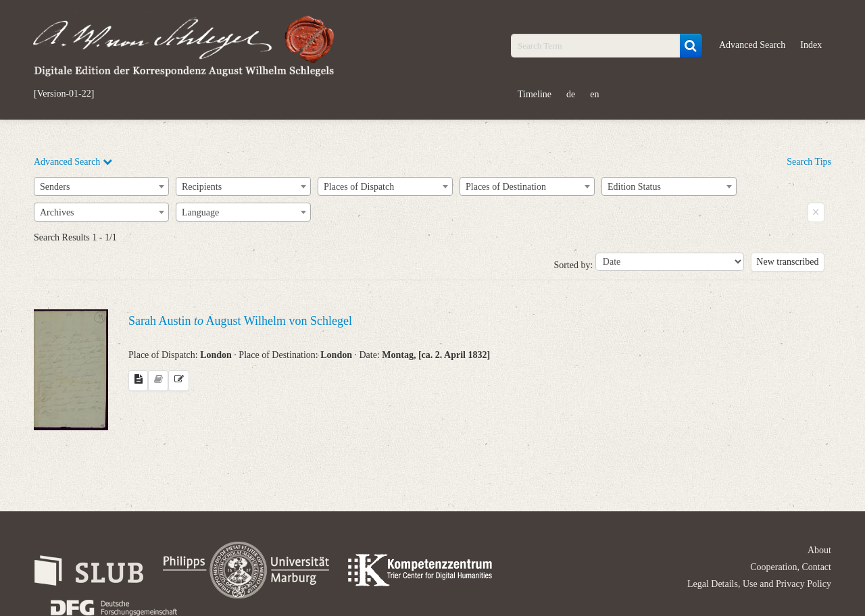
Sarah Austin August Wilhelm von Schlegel (240, 321)
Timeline (535, 94)
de (571, 94)
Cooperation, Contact (791, 567)
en (594, 94)
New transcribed (787, 262)
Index (811, 45)
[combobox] (101, 186)
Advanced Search (752, 45)
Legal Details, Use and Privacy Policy (759, 584)
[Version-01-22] (64, 94)
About (819, 550)
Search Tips (809, 162)
